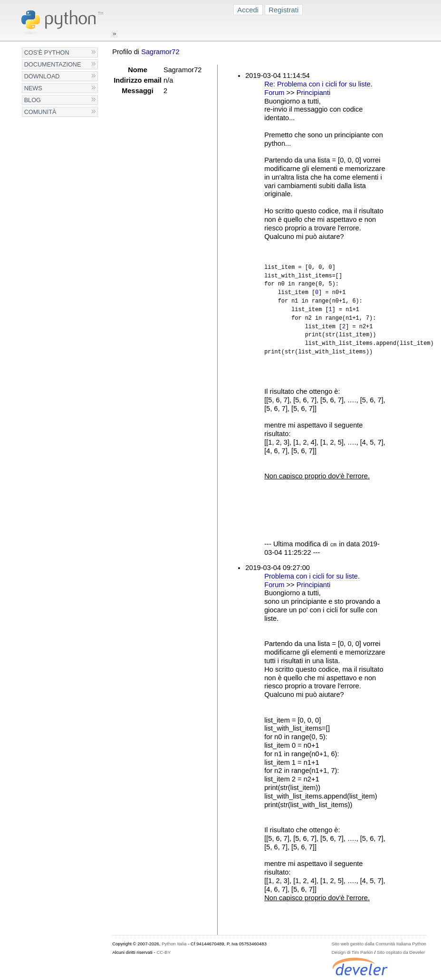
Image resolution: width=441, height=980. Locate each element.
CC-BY (163, 952)
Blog (33, 100)
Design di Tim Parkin (352, 952)
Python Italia (174, 944)
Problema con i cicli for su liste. (312, 576)
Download (42, 76)
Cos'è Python (47, 52)
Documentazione (53, 64)
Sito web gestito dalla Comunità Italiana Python (379, 944)
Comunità (40, 112)
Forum (274, 93)
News (33, 88)
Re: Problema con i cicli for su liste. (318, 84)
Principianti (314, 93)
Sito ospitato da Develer (401, 952)
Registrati (283, 10)
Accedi (248, 10)
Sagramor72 (160, 52)
